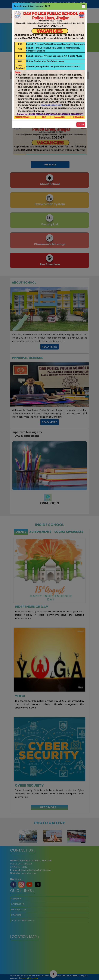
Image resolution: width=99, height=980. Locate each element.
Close (81, 124)
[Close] (83, 6)
